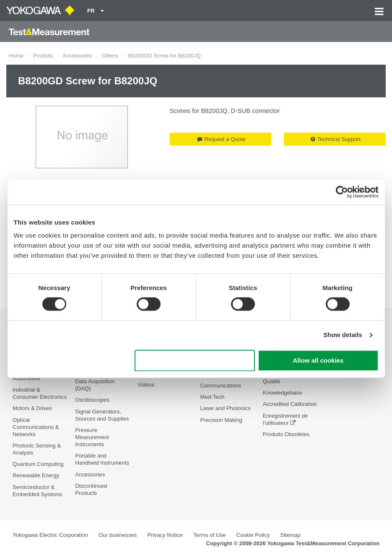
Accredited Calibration (290, 404)
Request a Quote (221, 139)
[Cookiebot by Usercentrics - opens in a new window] (342, 192)
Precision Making (221, 420)
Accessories (78, 56)
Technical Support (335, 139)
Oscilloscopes (92, 400)
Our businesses (118, 535)
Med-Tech (212, 397)
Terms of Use (210, 535)
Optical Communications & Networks (36, 427)
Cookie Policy (253, 535)
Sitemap (290, 535)
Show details (343, 335)
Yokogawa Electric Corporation (50, 535)
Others (110, 56)
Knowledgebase (283, 393)
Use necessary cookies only (195, 360)
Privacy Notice (165, 535)
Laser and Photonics (225, 408)
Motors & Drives (32, 408)
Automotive (26, 378)
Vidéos (146, 385)
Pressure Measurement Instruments (92, 437)
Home (16, 56)
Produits (43, 56)
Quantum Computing (38, 464)
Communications (221, 386)
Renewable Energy (36, 475)
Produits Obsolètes (286, 434)
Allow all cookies (318, 360)
